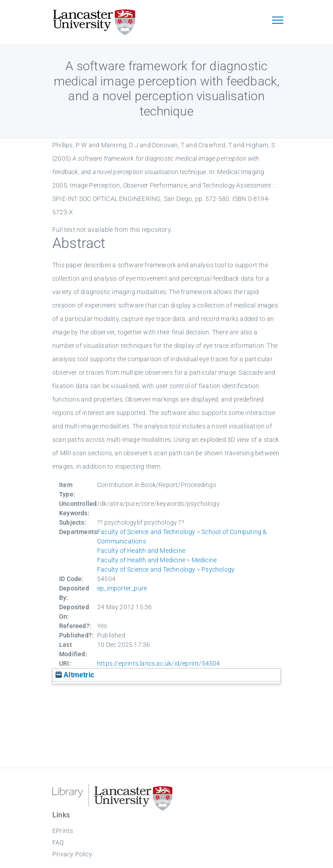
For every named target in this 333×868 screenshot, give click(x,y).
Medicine (204, 560)
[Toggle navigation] (277, 21)
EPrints (63, 831)
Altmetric (75, 675)
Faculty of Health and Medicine (141, 551)
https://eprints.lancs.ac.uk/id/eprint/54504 (159, 663)
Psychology (218, 569)
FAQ (58, 842)
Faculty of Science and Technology (146, 532)
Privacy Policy (72, 854)
